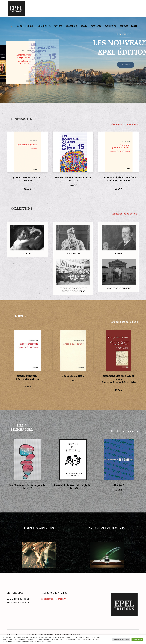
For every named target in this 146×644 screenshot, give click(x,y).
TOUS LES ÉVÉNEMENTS (107, 528)
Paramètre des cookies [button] (121, 639)
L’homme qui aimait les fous (119, 181)
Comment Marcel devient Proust (119, 381)
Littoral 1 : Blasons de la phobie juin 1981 (73, 487)
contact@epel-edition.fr (53, 599)
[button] (12, 26)
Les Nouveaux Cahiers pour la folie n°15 (73, 179)
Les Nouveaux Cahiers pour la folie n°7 (27, 487)
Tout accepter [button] (137, 639)
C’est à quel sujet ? (73, 376)
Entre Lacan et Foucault (27, 181)
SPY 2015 (119, 485)
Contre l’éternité (27, 379)
